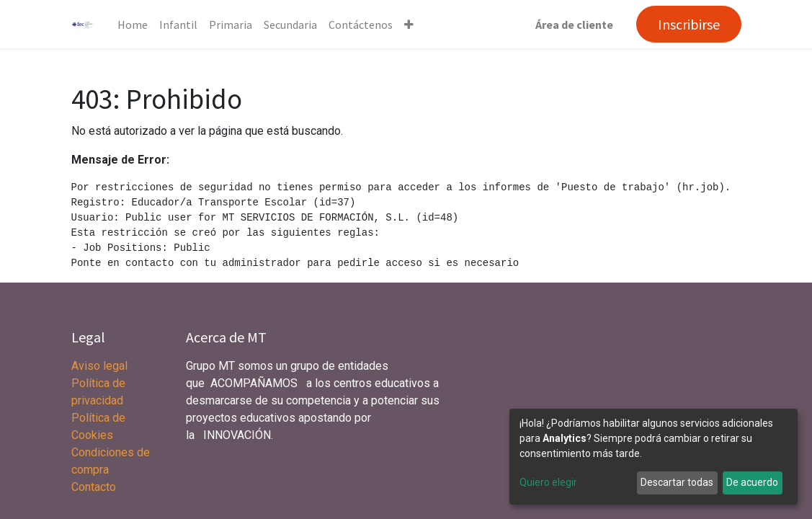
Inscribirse (689, 24)
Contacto (94, 487)
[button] (409, 25)
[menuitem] (133, 25)
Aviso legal (101, 366)
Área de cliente (574, 25)
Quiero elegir (548, 482)
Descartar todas (677, 482)
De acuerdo (752, 482)
